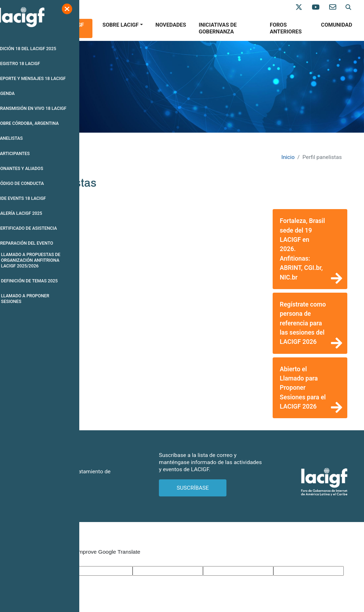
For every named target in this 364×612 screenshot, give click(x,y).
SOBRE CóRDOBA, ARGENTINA (42, 124)
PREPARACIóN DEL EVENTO (39, 243)
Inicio (288, 157)
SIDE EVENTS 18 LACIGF (35, 199)
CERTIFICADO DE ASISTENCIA (41, 228)
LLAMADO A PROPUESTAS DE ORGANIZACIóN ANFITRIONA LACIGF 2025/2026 (44, 261)
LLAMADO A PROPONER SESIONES (39, 299)
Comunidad (337, 25)
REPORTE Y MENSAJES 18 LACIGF (45, 78)
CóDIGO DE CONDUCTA (34, 184)
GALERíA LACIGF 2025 (33, 214)
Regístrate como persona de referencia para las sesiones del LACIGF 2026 (303, 323)
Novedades (171, 25)
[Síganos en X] (304, 7)
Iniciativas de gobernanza (218, 28)
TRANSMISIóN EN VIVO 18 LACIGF (45, 109)
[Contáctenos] (337, 7)
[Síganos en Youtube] (320, 7)
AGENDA (19, 94)
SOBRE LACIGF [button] (121, 25)
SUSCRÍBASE (193, 488)
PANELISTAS (23, 139)
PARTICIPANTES (27, 153)
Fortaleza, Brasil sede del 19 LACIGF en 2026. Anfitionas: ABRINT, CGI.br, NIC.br (302, 249)
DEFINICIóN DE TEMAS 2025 (43, 281)
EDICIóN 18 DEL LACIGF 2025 (40, 49)
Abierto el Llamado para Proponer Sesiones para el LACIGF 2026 (303, 388)
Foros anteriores (286, 28)
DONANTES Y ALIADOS (34, 169)
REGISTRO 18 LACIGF (32, 63)
